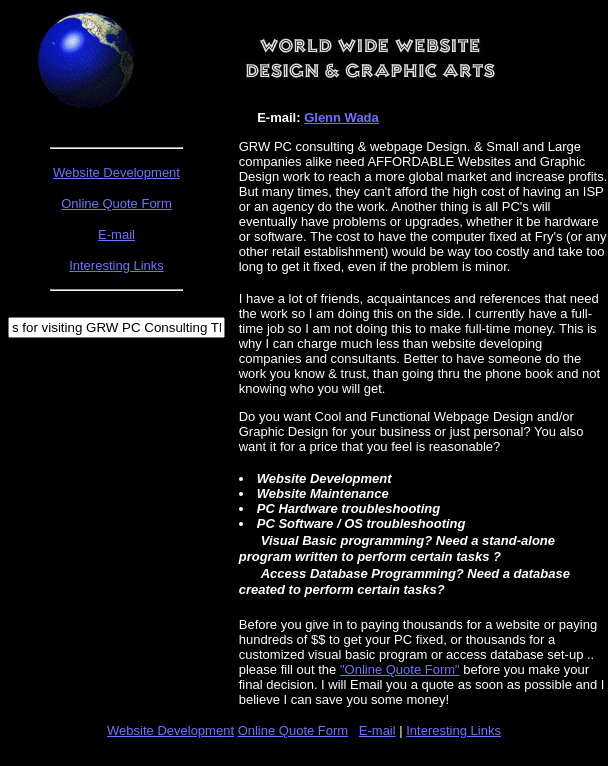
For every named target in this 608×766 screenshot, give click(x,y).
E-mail (377, 730)
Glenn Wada (341, 117)
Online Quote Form (293, 730)
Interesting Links (453, 730)
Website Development (116, 172)
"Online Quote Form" (400, 669)
